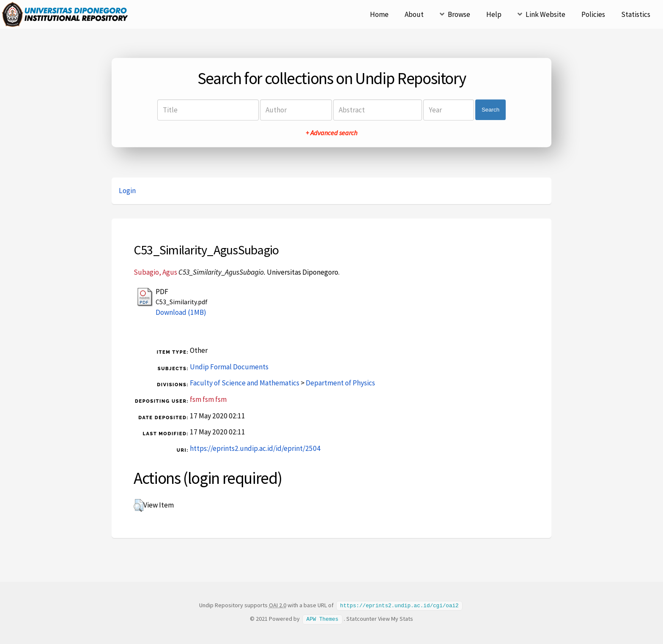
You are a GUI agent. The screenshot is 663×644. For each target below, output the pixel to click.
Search (490, 110)
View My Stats (396, 618)
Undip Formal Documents (229, 367)
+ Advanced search (331, 133)
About (414, 14)
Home (379, 14)
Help (494, 14)
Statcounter (362, 618)
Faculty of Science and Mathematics (245, 383)
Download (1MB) (181, 312)
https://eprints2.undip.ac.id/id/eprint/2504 (255, 448)
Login (127, 191)
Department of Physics (340, 383)
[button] (138, 505)
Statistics (636, 14)
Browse (459, 14)
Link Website (545, 14)
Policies (593, 14)
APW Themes (323, 618)
